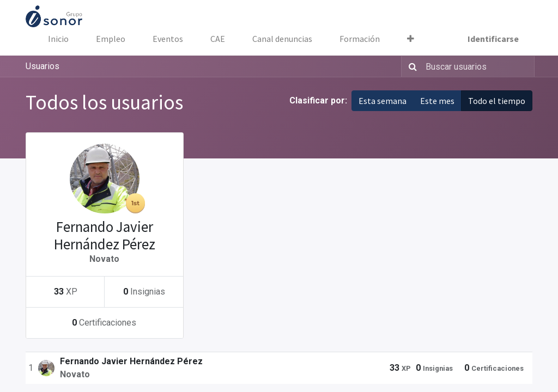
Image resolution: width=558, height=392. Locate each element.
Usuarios (43, 66)
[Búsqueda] (411, 66)
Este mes (437, 101)
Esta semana (383, 101)
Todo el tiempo (497, 101)
